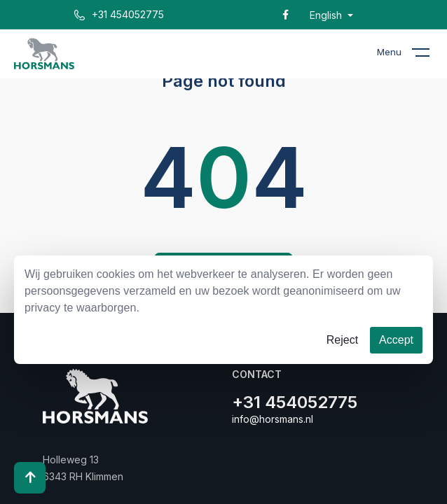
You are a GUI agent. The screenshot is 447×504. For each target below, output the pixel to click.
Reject (342, 340)
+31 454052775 (119, 14)
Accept (396, 340)
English (327, 15)
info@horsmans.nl (273, 419)
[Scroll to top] (30, 478)
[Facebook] (286, 14)
